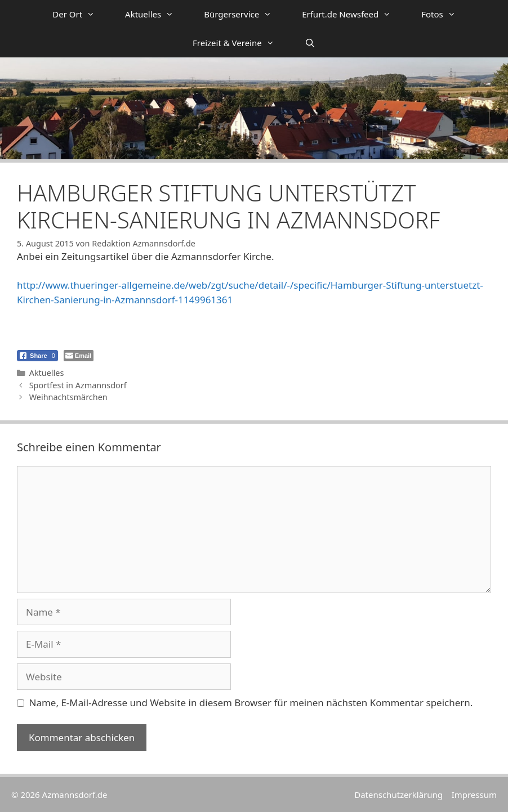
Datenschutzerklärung (398, 795)
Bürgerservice (245, 14)
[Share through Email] (79, 356)
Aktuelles (157, 14)
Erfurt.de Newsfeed (354, 14)
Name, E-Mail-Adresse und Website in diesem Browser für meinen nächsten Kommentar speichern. (251, 703)
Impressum (474, 795)
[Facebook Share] (37, 356)
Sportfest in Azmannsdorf (78, 385)
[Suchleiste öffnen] (310, 43)
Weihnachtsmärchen (68, 397)
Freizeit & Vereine (241, 43)
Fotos (446, 14)
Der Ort (81, 14)
